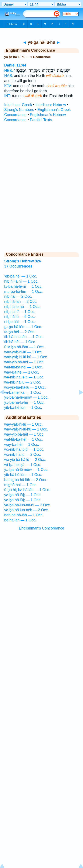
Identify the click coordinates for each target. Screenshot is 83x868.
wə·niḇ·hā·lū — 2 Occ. (23, 382)
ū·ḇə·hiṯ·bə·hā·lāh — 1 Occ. (27, 490)
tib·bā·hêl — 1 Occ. (20, 342)
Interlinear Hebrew (51, 105)
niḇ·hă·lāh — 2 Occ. (21, 302)
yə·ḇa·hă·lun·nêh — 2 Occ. (27, 510)
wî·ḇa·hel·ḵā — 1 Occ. (23, 392)
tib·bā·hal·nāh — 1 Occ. (24, 337)
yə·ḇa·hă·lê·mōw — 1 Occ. (26, 397)
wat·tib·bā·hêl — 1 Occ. (24, 367)
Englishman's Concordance (42, 528)
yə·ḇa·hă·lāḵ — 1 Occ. (23, 495)
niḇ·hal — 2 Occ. (18, 296)
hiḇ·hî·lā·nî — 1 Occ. (21, 281)
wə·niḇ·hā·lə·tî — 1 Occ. (24, 377)
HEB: (9, 71)
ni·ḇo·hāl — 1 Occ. (20, 322)
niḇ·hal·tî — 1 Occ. (20, 312)
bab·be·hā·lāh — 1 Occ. (24, 515)
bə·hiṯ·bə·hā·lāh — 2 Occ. (25, 480)
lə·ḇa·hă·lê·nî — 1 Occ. (23, 286)
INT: (8, 96)
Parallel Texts (41, 120)
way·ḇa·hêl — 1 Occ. (22, 372)
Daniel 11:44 (15, 65)
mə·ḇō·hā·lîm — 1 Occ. (23, 292)
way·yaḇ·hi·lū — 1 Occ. (23, 352)
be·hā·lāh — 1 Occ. (20, 520)
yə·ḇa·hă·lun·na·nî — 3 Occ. (28, 505)
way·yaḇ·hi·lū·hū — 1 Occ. (26, 357)
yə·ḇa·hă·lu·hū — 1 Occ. (24, 402)
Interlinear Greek (18, 105)
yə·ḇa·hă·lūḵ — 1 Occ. (23, 500)
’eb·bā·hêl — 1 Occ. (21, 276)
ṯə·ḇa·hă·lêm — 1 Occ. (23, 327)
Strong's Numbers (19, 110)
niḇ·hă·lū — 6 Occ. (20, 317)
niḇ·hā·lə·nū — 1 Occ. (22, 307)
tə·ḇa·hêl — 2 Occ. (20, 332)
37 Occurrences (18, 266)
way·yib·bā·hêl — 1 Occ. (24, 362)
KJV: (8, 86)
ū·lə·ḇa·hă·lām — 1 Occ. (24, 347)
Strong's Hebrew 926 (23, 261)
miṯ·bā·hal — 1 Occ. (21, 485)
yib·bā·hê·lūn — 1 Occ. (23, 408)
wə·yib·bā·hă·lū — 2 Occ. (25, 387)
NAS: (9, 76)
